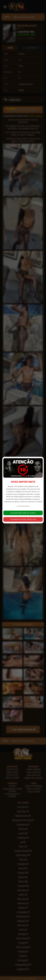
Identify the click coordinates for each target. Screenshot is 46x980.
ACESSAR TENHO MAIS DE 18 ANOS (23, 513)
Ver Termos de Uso (23, 506)
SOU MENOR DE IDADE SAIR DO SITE (23, 519)
